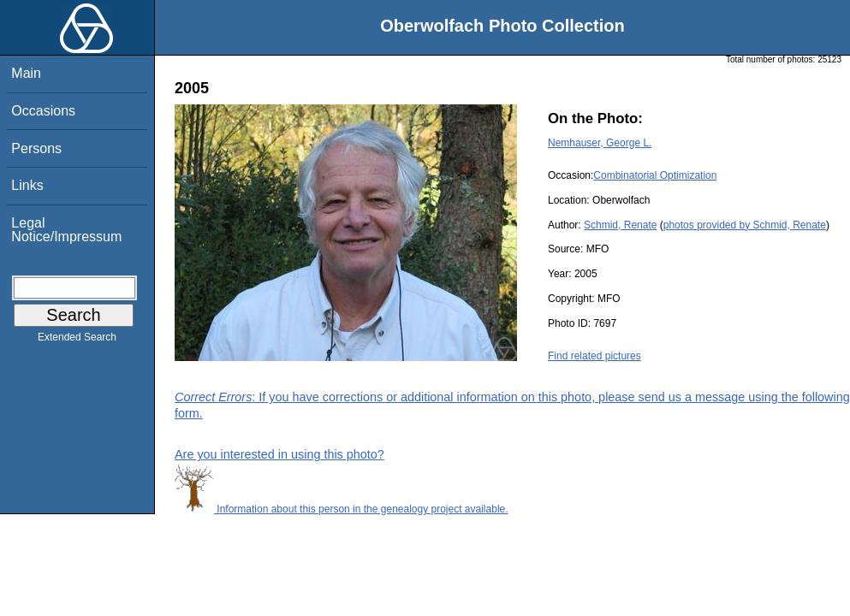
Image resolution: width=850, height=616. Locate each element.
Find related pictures (594, 356)
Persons (36, 148)
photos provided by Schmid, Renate (745, 225)
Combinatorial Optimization (655, 175)
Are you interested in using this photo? (279, 454)
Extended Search (77, 341)
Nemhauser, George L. (600, 143)
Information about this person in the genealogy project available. (342, 509)
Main (26, 73)
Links (27, 185)
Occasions (43, 111)
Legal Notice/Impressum (66, 230)
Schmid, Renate (620, 225)
